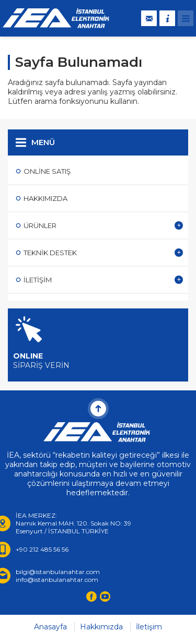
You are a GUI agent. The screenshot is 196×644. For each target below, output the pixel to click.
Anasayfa (50, 627)
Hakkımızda (101, 627)
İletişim (149, 627)
